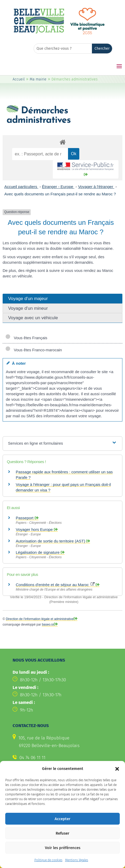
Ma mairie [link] (38, 79)
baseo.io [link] (48, 625)
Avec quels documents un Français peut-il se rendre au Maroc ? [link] (60, 194)
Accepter (62, 829)
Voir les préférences (63, 858)
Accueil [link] (19, 79)
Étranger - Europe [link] (58, 187)
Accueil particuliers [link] (21, 187)
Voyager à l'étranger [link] (96, 187)
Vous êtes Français (26, 338)
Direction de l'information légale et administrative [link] (40, 619)
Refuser (62, 844)
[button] (117, 779)
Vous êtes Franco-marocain (34, 350)
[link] (39, 33)
